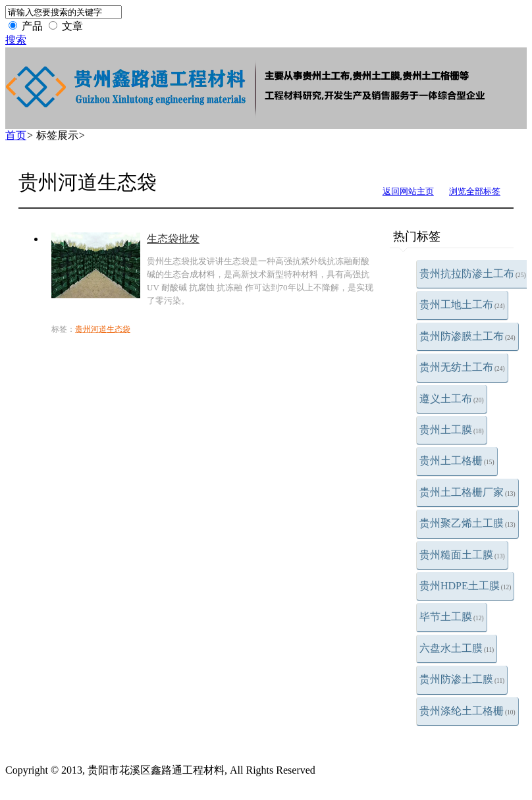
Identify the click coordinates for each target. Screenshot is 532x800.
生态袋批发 (173, 239)
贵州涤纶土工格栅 (467, 711)
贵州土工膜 (452, 430)
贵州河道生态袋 (103, 329)
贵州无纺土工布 (462, 367)
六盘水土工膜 (457, 648)
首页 (16, 135)
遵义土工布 (452, 399)
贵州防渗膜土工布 (467, 336)
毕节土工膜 (452, 617)
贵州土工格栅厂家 (467, 492)
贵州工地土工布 (462, 305)
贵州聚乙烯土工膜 (467, 523)
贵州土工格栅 (457, 461)
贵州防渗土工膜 (462, 679)
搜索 (16, 40)
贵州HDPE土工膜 (465, 586)
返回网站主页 (408, 191)
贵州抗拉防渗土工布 (473, 274)
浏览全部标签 (475, 191)
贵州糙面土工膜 (462, 555)
